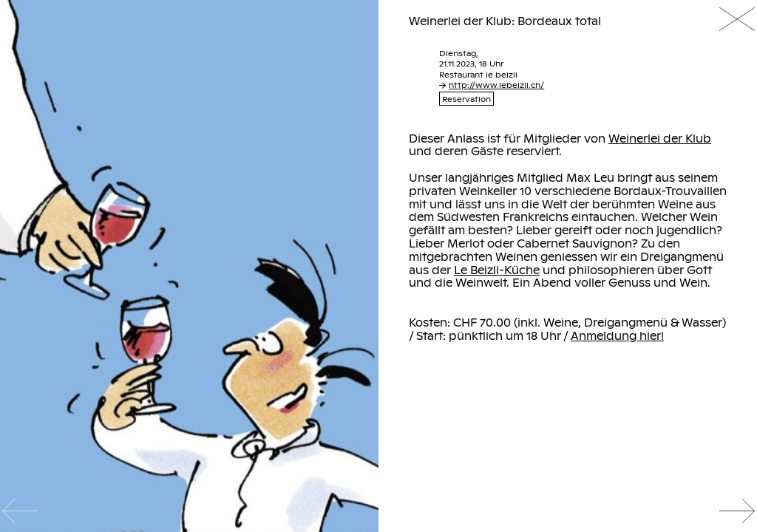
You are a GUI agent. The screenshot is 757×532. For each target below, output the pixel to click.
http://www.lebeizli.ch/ (492, 85)
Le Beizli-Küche (497, 270)
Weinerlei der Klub (660, 138)
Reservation (466, 99)
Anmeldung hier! (617, 335)
